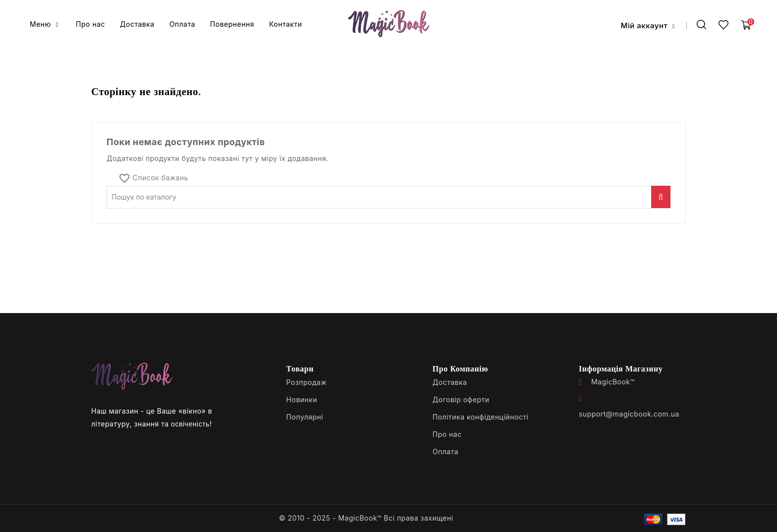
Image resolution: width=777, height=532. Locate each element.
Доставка (450, 382)
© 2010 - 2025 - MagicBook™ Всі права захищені (366, 518)
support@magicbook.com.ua (629, 414)
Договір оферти (461, 399)
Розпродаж (307, 382)
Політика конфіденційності (481, 417)
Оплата (445, 452)
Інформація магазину (621, 369)
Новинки (302, 399)
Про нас (447, 434)
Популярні (305, 417)
